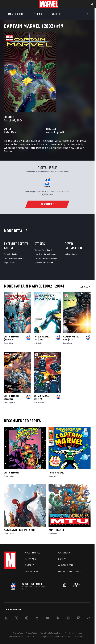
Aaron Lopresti (55, 132)
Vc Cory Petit (49, 263)
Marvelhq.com (65, 565)
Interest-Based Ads (63, 636)
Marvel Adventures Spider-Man (19, 530)
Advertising (64, 553)
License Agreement (44, 636)
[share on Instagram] (27, 619)
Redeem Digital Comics (70, 571)
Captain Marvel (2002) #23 (71, 338)
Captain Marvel (12, 473)
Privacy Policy (31, 633)
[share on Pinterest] (68, 619)
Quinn (40, 343)
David (6, 343)
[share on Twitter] (16, 619)
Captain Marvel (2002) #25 (12, 338)
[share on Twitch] (78, 619)
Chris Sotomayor (50, 258)
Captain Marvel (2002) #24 (41, 338)
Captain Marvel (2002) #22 (12, 397)
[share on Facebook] (6, 619)
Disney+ (62, 559)
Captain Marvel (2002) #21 (41, 397)
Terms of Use (18, 633)
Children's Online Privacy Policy (21, 636)
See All (85, 287)
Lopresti (12, 402)
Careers (30, 565)
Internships (32, 571)
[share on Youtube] (47, 619)
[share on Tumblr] (37, 619)
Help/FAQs (31, 559)
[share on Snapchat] (58, 619)
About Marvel (33, 553)
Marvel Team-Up (56, 530)
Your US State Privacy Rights (51, 633)
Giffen (11, 343)
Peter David (11, 132)
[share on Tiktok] (89, 619)
